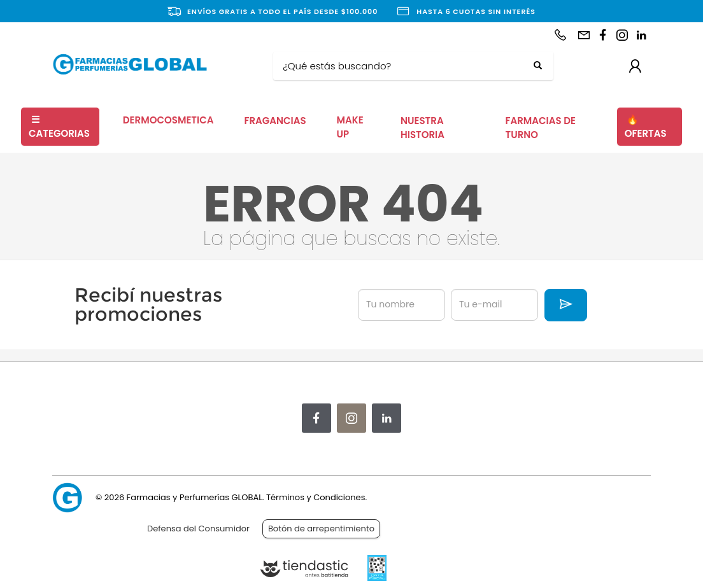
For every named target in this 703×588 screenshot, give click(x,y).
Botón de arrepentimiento (321, 528)
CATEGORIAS (59, 127)
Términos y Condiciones (316, 497)
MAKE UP (350, 127)
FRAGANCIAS (275, 121)
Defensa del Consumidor (198, 528)
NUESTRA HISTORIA (423, 128)
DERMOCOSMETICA (168, 120)
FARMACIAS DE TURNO (541, 128)
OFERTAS (646, 127)
